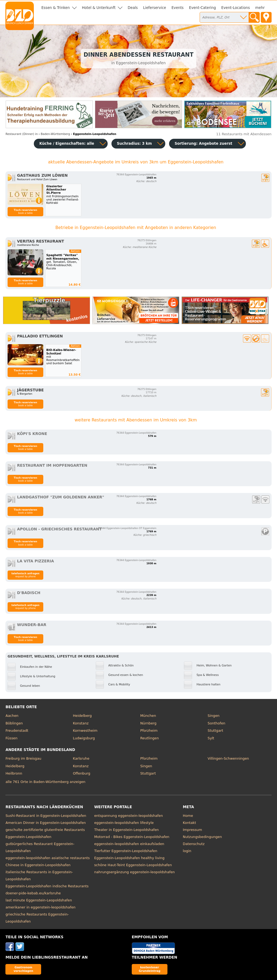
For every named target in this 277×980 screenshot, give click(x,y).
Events (178, 8)
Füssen (11, 738)
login (187, 851)
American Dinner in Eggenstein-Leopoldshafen (46, 823)
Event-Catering (202, 8)
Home (188, 816)
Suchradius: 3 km (134, 144)
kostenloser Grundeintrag (150, 969)
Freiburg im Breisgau (23, 758)
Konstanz (81, 723)
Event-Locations (236, 8)
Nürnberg (149, 723)
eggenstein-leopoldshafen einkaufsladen (129, 844)
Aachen (12, 716)
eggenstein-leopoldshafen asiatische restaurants (47, 858)
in (22, 134)
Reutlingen (150, 738)
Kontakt (189, 823)
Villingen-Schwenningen (228, 758)
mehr (260, 8)
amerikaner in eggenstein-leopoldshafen (40, 907)
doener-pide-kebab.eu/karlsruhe (33, 893)
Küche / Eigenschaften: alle (67, 144)
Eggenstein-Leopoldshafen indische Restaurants (47, 886)
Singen (214, 716)
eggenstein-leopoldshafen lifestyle (124, 823)
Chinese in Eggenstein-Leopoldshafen (38, 865)
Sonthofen (217, 723)
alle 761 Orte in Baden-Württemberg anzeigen (45, 782)
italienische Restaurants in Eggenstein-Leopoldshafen (39, 876)
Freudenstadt (17, 731)
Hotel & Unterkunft (99, 8)
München (148, 716)
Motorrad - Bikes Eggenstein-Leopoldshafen (132, 837)
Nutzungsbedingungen (202, 837)
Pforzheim (149, 731)
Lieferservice (155, 8)
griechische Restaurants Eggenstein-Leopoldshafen (37, 918)
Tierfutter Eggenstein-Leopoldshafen (126, 851)
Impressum (192, 830)
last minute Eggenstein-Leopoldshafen (39, 900)
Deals (133, 8)
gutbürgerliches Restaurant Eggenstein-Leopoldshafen (40, 847)
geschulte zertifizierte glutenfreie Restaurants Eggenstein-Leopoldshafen (45, 833)
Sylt (211, 738)
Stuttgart (215, 731)
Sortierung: (203, 144)
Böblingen (14, 723)
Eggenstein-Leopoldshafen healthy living (129, 858)
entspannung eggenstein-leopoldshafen (128, 816)
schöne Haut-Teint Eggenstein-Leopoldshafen (133, 865)
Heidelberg (82, 716)
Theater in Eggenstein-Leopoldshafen (126, 830)
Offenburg (81, 773)
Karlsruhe (81, 758)
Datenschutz (194, 844)
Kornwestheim (85, 731)
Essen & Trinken (56, 8)
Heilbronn (14, 773)
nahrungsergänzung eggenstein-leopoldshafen (134, 872)
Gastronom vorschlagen (23, 969)
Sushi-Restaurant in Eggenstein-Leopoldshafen (46, 816)
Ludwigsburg (84, 738)
